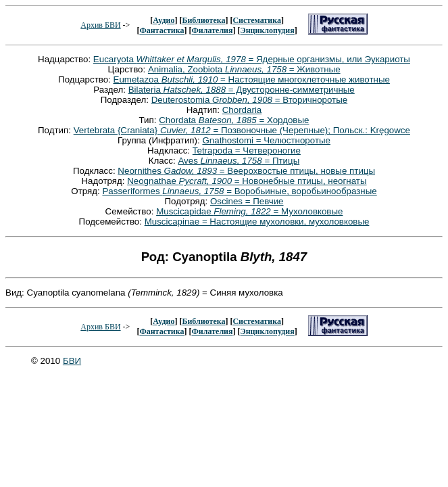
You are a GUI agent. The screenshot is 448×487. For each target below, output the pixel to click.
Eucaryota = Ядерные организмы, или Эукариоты (252, 59)
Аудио (164, 20)
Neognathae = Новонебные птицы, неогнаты (247, 181)
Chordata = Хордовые (234, 120)
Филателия (213, 30)
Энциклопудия (268, 30)
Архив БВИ (100, 25)
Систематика (256, 20)
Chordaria (242, 110)
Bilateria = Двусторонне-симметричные (242, 90)
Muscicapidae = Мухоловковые (249, 211)
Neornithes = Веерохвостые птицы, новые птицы (246, 171)
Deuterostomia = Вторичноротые (250, 100)
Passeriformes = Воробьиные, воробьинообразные (239, 191)
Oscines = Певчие (247, 201)
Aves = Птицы (239, 161)
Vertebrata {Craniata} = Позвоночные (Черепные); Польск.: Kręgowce (242, 130)
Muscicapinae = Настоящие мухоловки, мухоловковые (257, 222)
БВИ (72, 361)
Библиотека (203, 20)
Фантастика (161, 30)
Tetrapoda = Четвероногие (247, 150)
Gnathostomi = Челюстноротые (266, 140)
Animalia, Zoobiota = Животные (244, 69)
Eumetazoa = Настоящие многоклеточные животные (252, 79)
